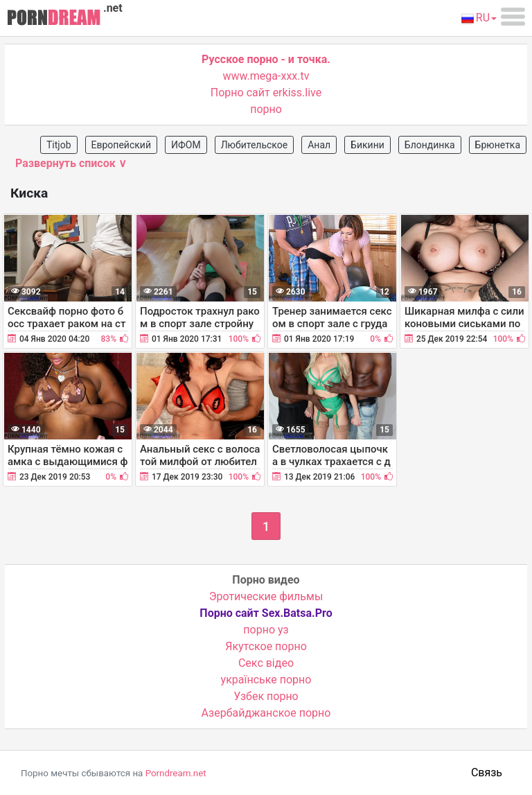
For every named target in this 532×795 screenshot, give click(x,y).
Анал (319, 145)
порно (266, 109)
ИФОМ (186, 145)
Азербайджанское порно (266, 713)
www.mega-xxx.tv (266, 76)
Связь (487, 772)
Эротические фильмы (266, 596)
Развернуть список (71, 163)
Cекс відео (266, 663)
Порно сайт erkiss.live (266, 93)
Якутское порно (266, 646)
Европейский (121, 145)
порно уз (266, 630)
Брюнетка (498, 145)
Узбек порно (266, 696)
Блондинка (430, 145)
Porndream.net (176, 773)
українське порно (266, 680)
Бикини (367, 145)
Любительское (255, 145)
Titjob (59, 145)
